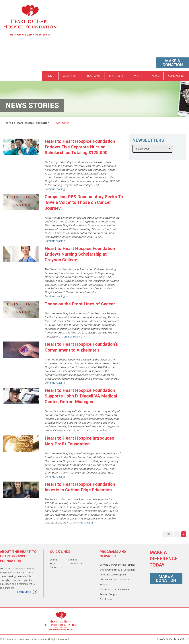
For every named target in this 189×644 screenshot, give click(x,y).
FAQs (53, 563)
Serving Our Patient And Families (118, 565)
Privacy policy (165, 639)
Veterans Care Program (113, 575)
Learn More (27, 592)
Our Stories (106, 599)
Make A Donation (173, 63)
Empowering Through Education (117, 570)
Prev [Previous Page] (168, 534)
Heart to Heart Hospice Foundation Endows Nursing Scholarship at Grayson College (80, 254)
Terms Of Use (181, 639)
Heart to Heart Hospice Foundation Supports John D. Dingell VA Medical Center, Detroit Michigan (81, 396)
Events (54, 560)
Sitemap (73, 560)
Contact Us (56, 567)
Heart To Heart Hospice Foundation (26, 123)
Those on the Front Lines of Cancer (80, 304)
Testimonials (75, 563)
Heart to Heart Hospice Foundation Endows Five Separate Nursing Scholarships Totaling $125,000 (80, 147)
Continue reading (56, 189)
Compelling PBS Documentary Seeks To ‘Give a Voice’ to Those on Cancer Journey (84, 202)
